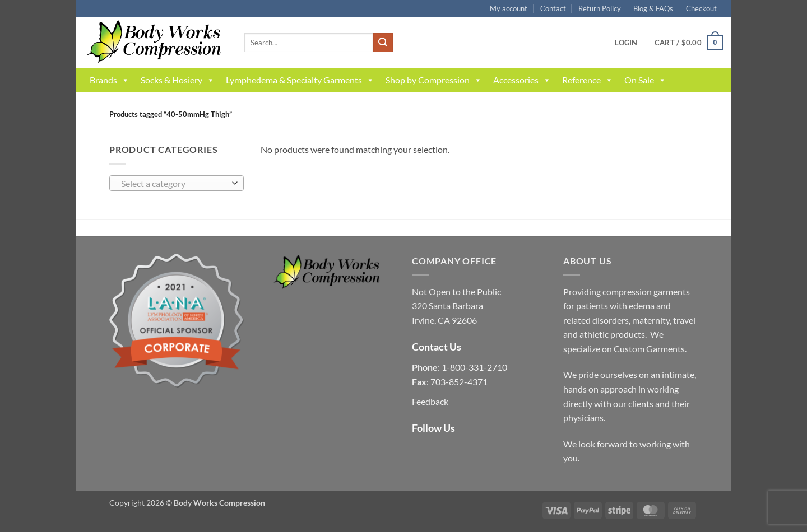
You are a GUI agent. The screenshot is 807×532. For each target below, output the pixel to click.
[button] (626, 43)
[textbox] (174, 184)
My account (509, 8)
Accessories (522, 80)
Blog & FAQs (653, 8)
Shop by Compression (434, 80)
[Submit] (383, 43)
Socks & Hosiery (178, 80)
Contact (553, 8)
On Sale (645, 80)
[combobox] (177, 183)
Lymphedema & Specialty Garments (300, 80)
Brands (110, 80)
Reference (588, 80)
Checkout (701, 8)
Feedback (430, 401)
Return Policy (600, 8)
